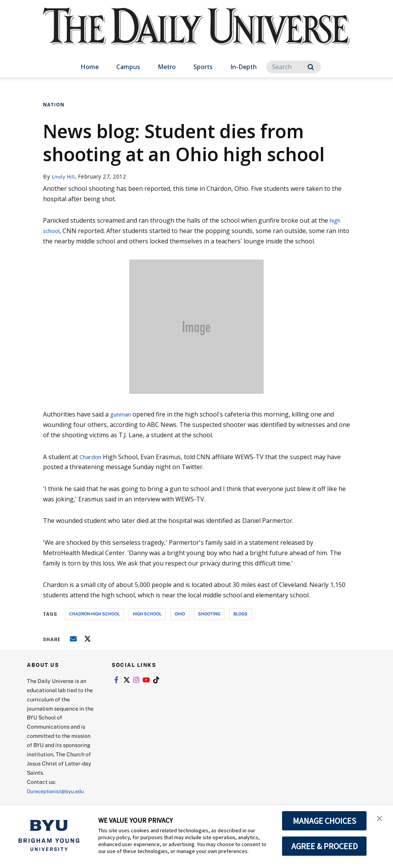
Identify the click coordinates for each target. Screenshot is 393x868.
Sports (203, 67)
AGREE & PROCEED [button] (324, 846)
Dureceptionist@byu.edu (58, 791)
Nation (54, 105)
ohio (180, 614)
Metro (167, 67)
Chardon (92, 457)
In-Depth (244, 67)
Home (90, 67)
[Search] (294, 67)
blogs (240, 614)
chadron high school (94, 614)
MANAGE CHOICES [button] (324, 821)
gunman (122, 414)
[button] (380, 819)
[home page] (196, 34)
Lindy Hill (64, 176)
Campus (128, 67)
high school (147, 614)
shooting (209, 614)
